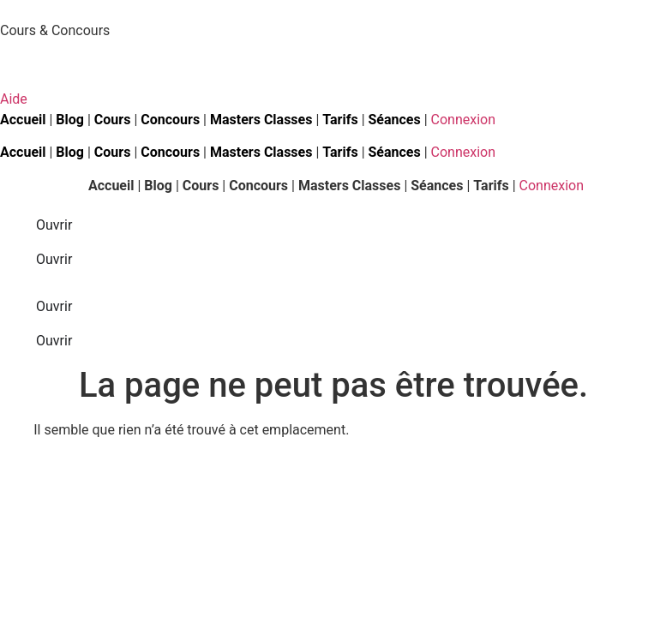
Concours (170, 120)
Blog (70, 120)
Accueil (111, 186)
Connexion (463, 120)
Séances (395, 120)
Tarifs (340, 120)
